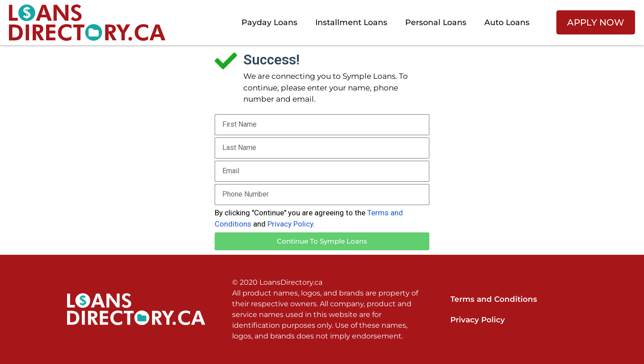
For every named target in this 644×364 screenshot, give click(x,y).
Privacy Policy (290, 224)
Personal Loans (436, 22)
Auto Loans (507, 22)
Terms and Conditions (494, 299)
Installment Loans (351, 22)
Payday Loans (269, 22)
